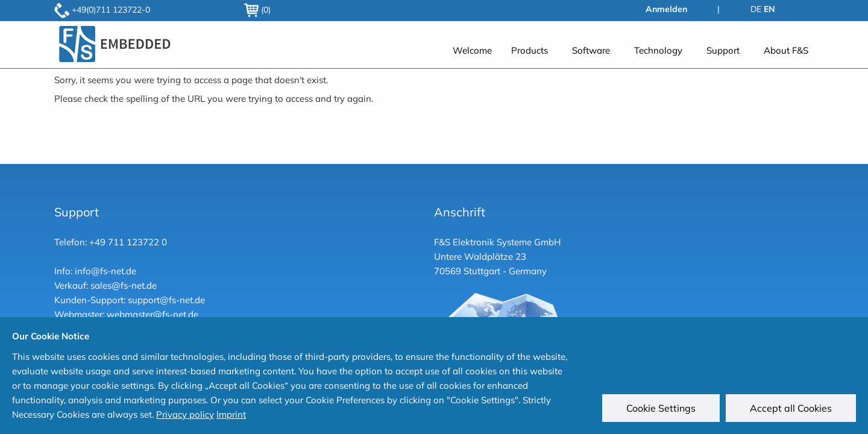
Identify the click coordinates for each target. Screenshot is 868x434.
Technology (658, 50)
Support (723, 50)
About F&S (786, 50)
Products (530, 50)
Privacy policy (185, 414)
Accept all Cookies (791, 408)
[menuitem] (472, 50)
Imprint (231, 414)
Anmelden (666, 9)
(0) (257, 10)
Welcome (472, 50)
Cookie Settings (661, 408)
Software (591, 50)
